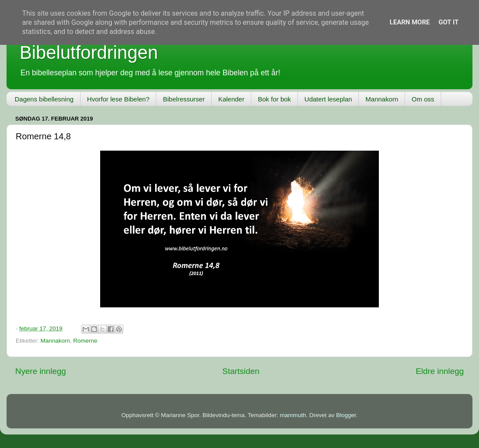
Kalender (231, 99)
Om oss (423, 99)
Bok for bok (274, 99)
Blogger (346, 415)
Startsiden (241, 371)
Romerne (85, 341)
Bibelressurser (184, 99)
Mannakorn (382, 99)
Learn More (410, 22)
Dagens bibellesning (44, 99)
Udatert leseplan (328, 99)
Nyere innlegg (41, 371)
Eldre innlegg (440, 371)
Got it (449, 22)
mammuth (293, 415)
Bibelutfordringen (89, 52)
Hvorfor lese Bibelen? (118, 99)
